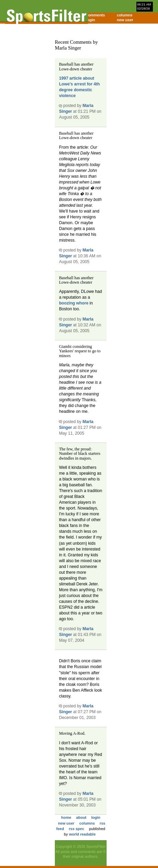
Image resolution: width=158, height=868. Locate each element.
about (81, 817)
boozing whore (74, 303)
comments (95, 15)
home (66, 817)
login (90, 20)
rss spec (77, 829)
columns (125, 15)
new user (125, 20)
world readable (82, 834)
